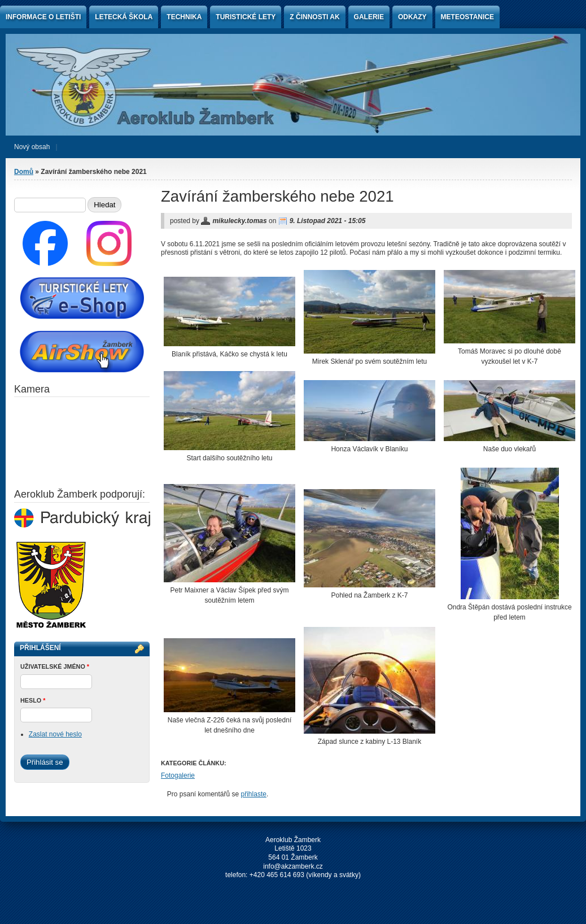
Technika (184, 17)
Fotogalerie (178, 775)
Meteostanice (467, 17)
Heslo (33, 700)
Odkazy (412, 17)
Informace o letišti (43, 17)
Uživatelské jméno (55, 666)
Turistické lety (246, 17)
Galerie (369, 17)
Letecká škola (124, 17)
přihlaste (254, 794)
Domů (24, 172)
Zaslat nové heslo (55, 734)
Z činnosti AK (314, 17)
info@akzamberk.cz (293, 866)
